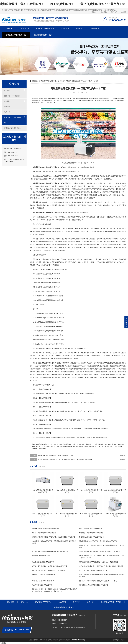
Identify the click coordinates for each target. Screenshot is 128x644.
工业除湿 (38, 205)
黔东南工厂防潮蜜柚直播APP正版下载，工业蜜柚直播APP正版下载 (54, 537)
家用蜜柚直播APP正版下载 (79, 366)
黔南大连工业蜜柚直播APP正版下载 (91, 533)
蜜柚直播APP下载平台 (44, 29)
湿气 (59, 176)
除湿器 (67, 245)
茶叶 (40, 198)
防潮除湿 (73, 172)
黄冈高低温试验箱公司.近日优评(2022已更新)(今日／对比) (98, 581)
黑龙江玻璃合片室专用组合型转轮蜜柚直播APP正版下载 (50, 552)
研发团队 (104, 12)
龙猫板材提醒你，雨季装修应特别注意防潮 (46, 529)
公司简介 (94, 12)
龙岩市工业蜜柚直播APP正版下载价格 (44, 533)
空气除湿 (37, 195)
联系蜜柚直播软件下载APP (44, 35)
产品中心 (24, 29)
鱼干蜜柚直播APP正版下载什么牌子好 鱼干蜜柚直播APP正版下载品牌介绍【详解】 (65, 459)
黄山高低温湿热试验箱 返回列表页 (43, 581)
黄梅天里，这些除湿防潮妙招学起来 (43, 574)
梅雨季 (70, 229)
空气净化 (86, 198)
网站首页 (9, 29)
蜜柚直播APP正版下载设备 (57, 378)
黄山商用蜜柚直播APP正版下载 (42, 585)
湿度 (38, 192)
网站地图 (114, 12)
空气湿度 (98, 186)
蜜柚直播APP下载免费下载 (16, 35)
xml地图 (124, 12)
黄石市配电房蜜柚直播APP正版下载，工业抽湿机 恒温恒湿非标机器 (101, 566)
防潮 (69, 198)
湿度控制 (116, 192)
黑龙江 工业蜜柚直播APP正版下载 (43, 562)
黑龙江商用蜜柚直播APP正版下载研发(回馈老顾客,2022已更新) (100, 552)
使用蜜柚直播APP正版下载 (105, 189)
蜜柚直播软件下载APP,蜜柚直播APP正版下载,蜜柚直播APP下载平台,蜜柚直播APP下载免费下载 (63, 4)
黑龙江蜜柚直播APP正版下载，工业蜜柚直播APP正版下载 (98, 541)
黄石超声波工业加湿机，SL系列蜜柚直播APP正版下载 (49, 566)
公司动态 (61, 81)
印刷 (31, 198)
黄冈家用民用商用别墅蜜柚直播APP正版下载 (94, 585)
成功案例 (64, 29)
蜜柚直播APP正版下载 (75, 167)
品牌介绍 (94, 29)
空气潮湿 (81, 229)
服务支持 (79, 29)
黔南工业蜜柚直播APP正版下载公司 (91, 529)
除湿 (89, 167)
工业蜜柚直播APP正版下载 (100, 192)
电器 (89, 245)
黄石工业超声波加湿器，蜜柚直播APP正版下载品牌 (48, 570)
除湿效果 (35, 378)
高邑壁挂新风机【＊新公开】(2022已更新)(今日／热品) (56, 455)
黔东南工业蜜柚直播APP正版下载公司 (92, 537)
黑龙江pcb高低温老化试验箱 (41, 556)
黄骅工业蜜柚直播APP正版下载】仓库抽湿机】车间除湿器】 (99, 562)
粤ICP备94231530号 (78, 640)
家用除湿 (103, 375)
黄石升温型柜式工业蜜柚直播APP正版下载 (93, 570)
